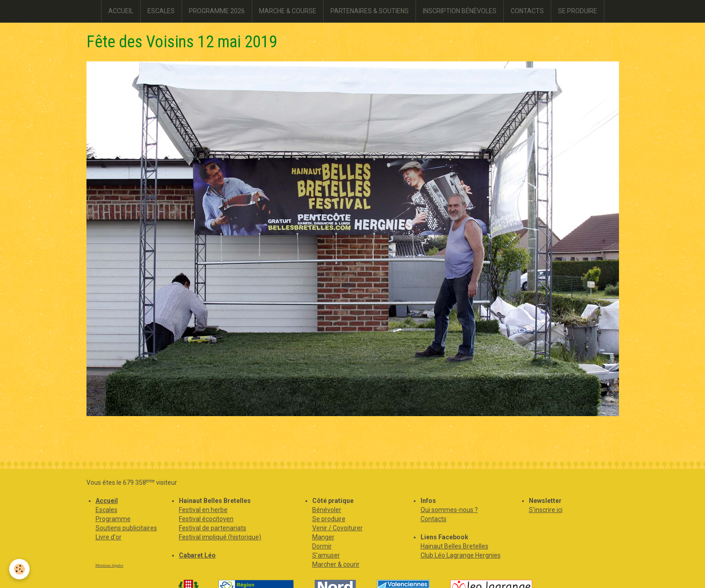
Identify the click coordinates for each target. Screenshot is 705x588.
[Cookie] (19, 569)
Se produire (329, 519)
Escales (107, 510)
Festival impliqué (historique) (220, 537)
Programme (113, 519)
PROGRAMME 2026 (217, 11)
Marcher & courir (336, 564)
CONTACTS (527, 11)
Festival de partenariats (213, 528)
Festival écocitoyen (206, 519)
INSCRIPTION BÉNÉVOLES (460, 11)
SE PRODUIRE (578, 11)
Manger (323, 537)
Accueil (107, 501)
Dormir (322, 546)
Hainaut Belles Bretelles (454, 546)
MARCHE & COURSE (288, 11)
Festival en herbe (203, 510)
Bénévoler (327, 510)
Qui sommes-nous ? (449, 510)
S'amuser (326, 555)
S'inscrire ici (546, 510)
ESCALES (161, 11)
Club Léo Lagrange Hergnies (461, 555)
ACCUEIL (121, 11)
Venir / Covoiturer (337, 528)
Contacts (434, 519)
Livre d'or (109, 537)
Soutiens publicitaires (126, 528)
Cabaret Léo (197, 555)
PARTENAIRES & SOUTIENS (370, 11)
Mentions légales (109, 565)
